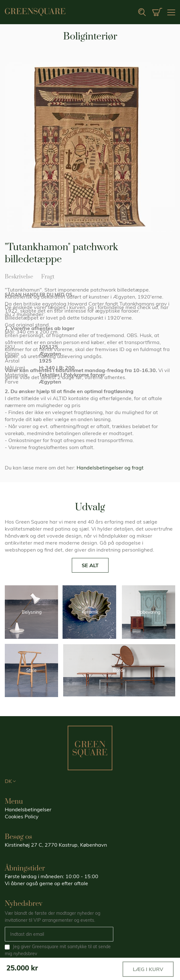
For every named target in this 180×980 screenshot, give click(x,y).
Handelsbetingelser (28, 809)
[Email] (59, 934)
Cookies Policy (22, 816)
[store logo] (35, 12)
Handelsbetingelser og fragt (110, 468)
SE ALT (90, 565)
